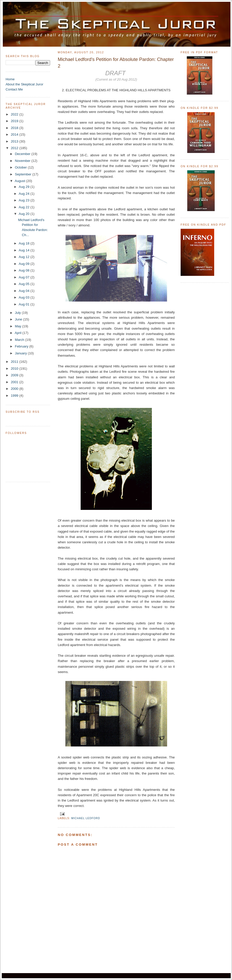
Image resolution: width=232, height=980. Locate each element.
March (20, 340)
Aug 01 (25, 304)
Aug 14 (25, 250)
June (19, 319)
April (19, 333)
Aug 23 (25, 200)
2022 (15, 114)
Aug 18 (25, 243)
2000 (15, 389)
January (21, 353)
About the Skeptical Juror (24, 84)
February (22, 346)
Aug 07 (25, 277)
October (21, 167)
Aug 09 (25, 264)
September (24, 174)
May (18, 326)
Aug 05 (25, 284)
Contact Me (14, 89)
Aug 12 (25, 257)
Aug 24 (25, 194)
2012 (15, 148)
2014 (15, 134)
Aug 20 (25, 214)
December (23, 154)
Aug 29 (25, 187)
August (20, 181)
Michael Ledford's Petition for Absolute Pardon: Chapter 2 (116, 63)
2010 (15, 369)
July (18, 313)
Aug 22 (25, 207)
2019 (15, 121)
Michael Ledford (86, 818)
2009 (15, 375)
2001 (15, 382)
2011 (15, 362)
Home (10, 79)
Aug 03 (25, 297)
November (23, 161)
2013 (15, 141)
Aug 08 (25, 270)
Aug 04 (25, 291)
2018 (15, 128)
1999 (15, 396)
